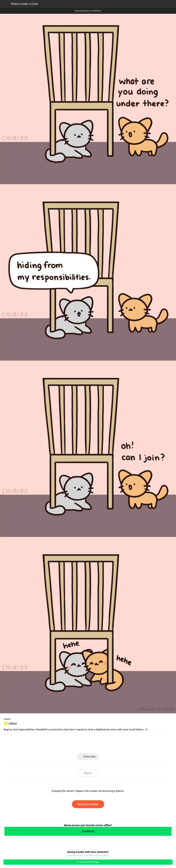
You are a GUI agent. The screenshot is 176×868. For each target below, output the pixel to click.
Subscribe (89, 757)
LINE (63, 745)
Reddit (113, 745)
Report (88, 773)
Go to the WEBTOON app (88, 862)
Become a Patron (88, 804)
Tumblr (100, 745)
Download (88, 831)
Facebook (76, 745)
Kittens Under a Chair (25, 4)
